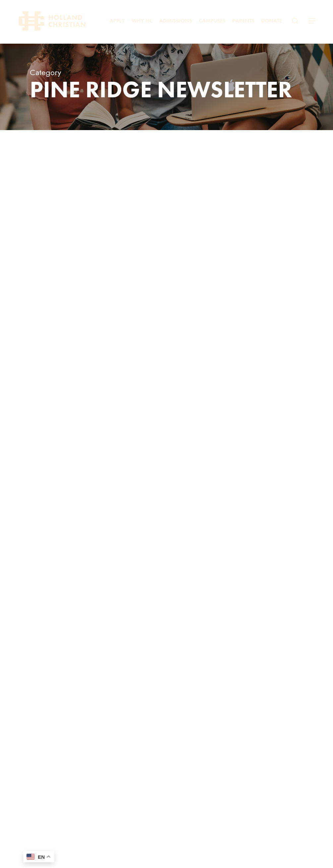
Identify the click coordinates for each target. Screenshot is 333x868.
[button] (312, 21)
